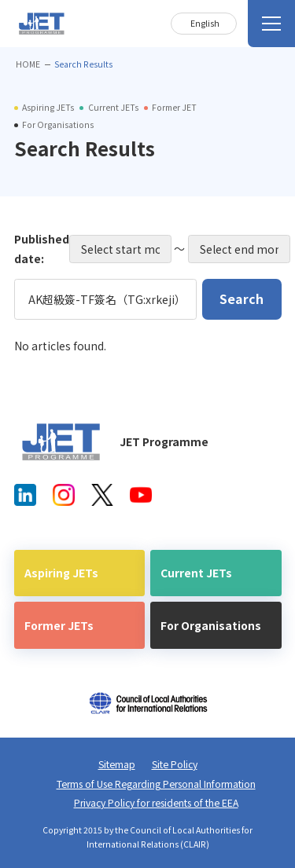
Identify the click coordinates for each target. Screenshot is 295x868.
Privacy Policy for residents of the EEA (156, 803)
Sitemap (117, 764)
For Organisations (211, 625)
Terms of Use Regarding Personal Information (156, 784)
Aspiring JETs (61, 573)
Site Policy (175, 764)
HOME (28, 64)
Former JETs (59, 625)
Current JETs (196, 573)
